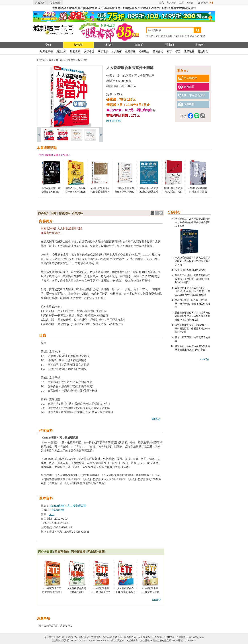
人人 (52, 514)
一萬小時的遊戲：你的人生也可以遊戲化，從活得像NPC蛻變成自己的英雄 (193, 261)
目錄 (54, 213)
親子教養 (189, 51)
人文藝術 (117, 51)
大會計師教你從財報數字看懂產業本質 (100, 192)
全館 (48, 45)
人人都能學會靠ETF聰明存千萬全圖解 (101, 592)
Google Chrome (78, 640)
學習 (178, 51)
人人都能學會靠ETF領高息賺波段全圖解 (125, 592)
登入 (162, 3)
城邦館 (78, 45)
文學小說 (89, 51)
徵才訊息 (61, 637)
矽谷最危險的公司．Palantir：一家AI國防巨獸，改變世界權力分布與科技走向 (192, 328)
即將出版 (75, 51)
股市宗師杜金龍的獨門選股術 (190, 270)
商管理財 (103, 51)
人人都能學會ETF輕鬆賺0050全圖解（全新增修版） (52, 592)
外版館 (109, 45)
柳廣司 (186, 36)
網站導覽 (84, 637)
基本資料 (77, 213)
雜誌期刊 (203, 51)
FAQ (70, 626)
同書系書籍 (62, 552)
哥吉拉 (150, 36)
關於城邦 (49, 637)
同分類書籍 (78, 552)
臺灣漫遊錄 (166, 36)
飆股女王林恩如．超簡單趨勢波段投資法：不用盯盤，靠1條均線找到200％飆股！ (193, 279)
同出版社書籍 (96, 552)
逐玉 (157, 36)
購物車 (207, 3)
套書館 (139, 45)
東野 (203, 36)
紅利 (182, 3)
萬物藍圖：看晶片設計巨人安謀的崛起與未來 (149, 192)
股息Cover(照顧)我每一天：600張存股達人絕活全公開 (75, 192)
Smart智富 (125, 81)
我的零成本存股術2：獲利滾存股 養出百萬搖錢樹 (198, 192)
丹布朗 (177, 36)
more (205, 359)
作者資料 (64, 213)
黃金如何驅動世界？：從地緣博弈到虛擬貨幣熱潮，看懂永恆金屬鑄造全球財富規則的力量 (193, 316)
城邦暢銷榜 (46, 51)
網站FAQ (72, 637)
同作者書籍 (45, 552)
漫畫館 (170, 45)
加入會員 (172, 3)
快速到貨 (55, 3)
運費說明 (40, 3)
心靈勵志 (144, 51)
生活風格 (130, 51)
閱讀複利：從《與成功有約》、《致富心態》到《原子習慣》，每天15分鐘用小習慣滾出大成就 (193, 291)
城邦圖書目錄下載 (112, 637)
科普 (169, 51)
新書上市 (62, 51)
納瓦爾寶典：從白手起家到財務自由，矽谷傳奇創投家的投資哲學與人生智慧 (193, 223)
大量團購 (96, 637)
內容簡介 (44, 213)
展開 (156, 419)
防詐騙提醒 (144, 637)
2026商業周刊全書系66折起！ (55, 155)
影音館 (200, 45)
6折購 (190, 3)
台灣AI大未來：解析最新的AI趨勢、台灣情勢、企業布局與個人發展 (193, 304)
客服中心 (157, 637)
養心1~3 (195, 36)
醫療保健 (158, 51)
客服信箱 (169, 637)
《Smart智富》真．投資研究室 (135, 76)
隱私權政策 (130, 637)
